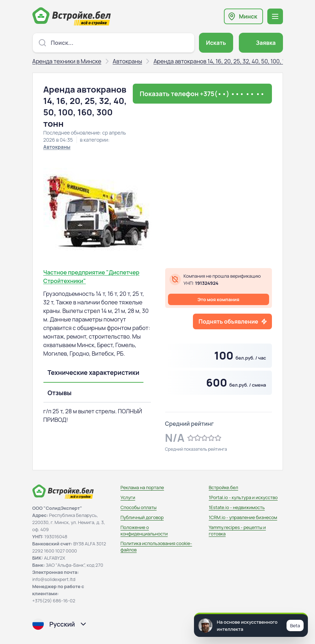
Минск (248, 16)
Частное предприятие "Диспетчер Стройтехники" (91, 277)
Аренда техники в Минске (67, 61)
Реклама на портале (142, 487)
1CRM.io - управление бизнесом (243, 517)
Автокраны (128, 61)
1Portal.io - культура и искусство (243, 497)
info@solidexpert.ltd (54, 579)
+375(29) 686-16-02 (54, 601)
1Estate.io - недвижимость (237, 507)
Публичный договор (142, 517)
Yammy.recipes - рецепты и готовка (237, 530)
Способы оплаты (139, 507)
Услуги (128, 497)
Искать (216, 43)
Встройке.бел (224, 487)
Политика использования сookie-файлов (156, 546)
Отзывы (60, 393)
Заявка (266, 43)
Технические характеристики (94, 372)
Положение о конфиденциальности (144, 530)
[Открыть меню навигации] (275, 16)
